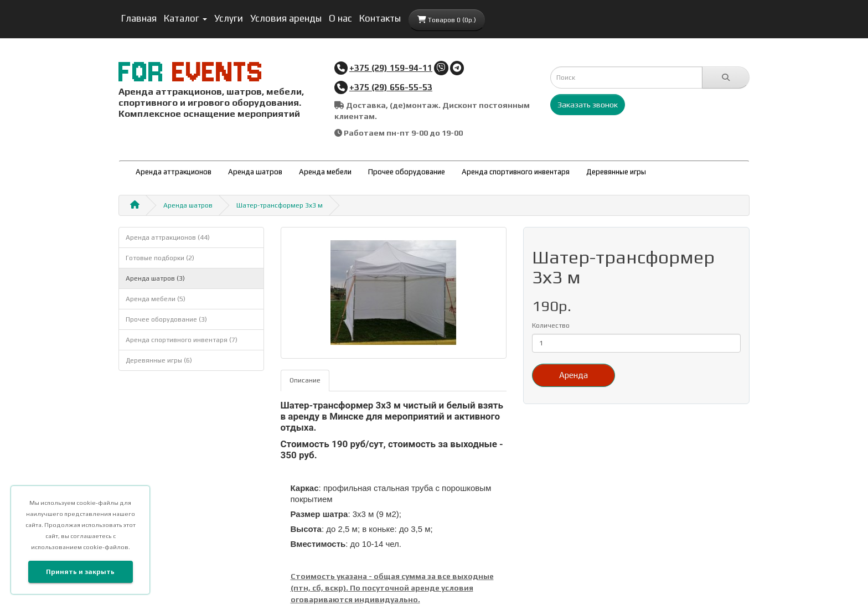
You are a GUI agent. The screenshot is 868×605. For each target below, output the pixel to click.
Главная (139, 18)
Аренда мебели (325, 172)
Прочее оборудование (407, 172)
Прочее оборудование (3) (166, 319)
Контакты (380, 18)
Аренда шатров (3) (155, 278)
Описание (305, 380)
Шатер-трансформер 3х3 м (280, 205)
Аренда (573, 375)
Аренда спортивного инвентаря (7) (182, 340)
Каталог (185, 18)
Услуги (229, 18)
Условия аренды (286, 18)
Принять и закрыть (80, 572)
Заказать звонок (588, 105)
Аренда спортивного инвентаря (516, 172)
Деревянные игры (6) (159, 360)
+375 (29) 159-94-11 (391, 68)
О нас (340, 18)
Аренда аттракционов (174, 172)
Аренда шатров (255, 172)
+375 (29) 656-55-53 (391, 87)
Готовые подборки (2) (160, 258)
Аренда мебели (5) (156, 299)
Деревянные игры (616, 172)
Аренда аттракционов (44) (168, 237)
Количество (551, 325)
